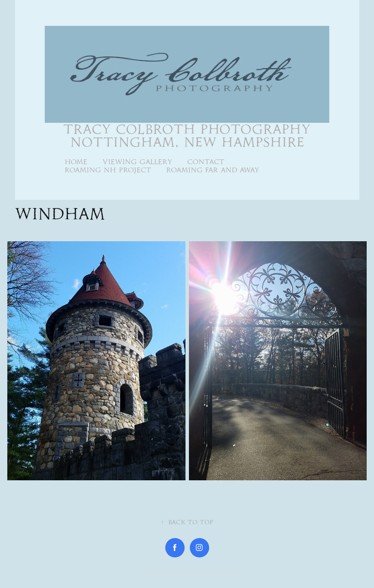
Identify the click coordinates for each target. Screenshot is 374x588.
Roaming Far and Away (213, 170)
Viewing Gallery (138, 162)
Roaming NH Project (108, 170)
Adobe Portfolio (208, 572)
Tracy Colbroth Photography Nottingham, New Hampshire (189, 136)
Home (76, 162)
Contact (206, 162)
